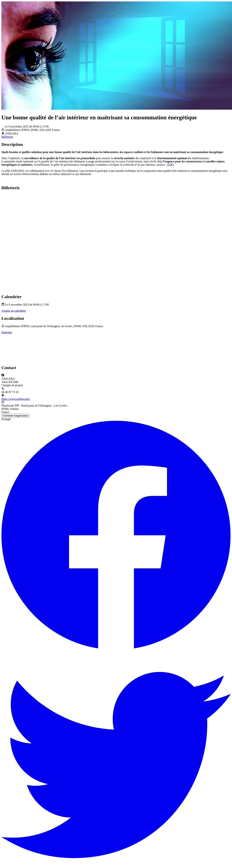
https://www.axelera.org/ (16, 399)
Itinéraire (7, 332)
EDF (170, 165)
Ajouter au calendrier (14, 311)
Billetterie (7, 137)
